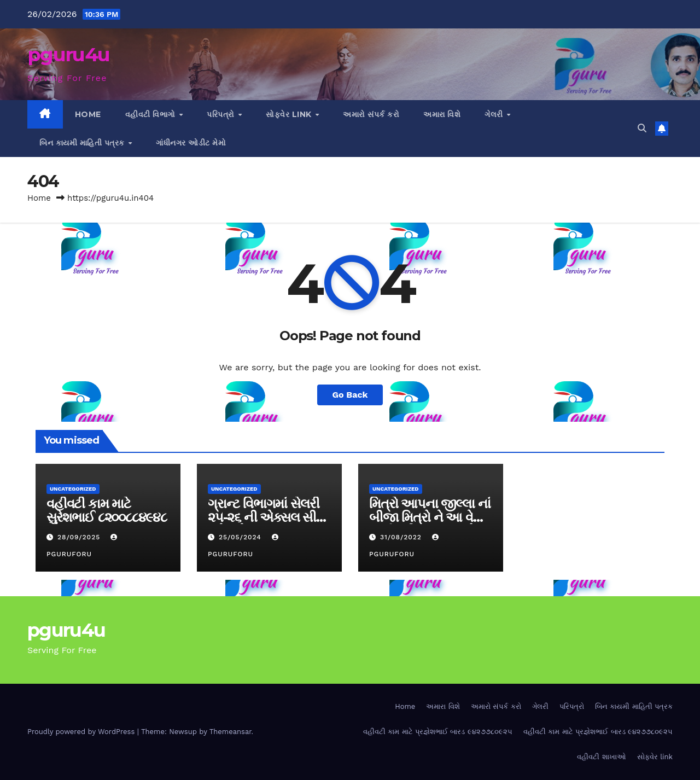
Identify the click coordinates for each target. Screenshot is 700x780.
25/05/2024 (241, 537)
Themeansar (231, 732)
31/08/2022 (402, 537)
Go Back (350, 395)
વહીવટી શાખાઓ (601, 757)
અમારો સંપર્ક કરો (371, 114)
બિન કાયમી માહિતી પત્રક (83, 143)
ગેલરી (495, 114)
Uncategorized (73, 489)
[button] (642, 128)
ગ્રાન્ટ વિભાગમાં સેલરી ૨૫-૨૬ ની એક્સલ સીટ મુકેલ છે (266, 517)
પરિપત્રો (222, 114)
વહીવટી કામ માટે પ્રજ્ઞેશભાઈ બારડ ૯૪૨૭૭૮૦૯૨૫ (438, 732)
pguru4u (68, 54)
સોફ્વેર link (290, 114)
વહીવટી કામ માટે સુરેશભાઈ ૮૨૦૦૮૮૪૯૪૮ (107, 510)
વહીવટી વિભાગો (152, 114)
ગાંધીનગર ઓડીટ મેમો (191, 143)
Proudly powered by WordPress (82, 732)
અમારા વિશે (442, 114)
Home (88, 114)
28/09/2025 (80, 537)
